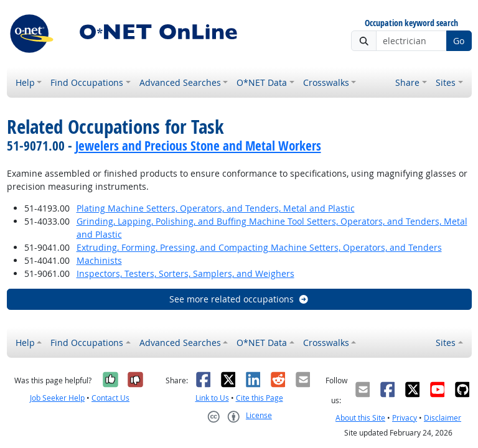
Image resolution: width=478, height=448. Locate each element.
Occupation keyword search (411, 23)
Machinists (99, 260)
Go (459, 41)
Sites (446, 82)
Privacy (405, 418)
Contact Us (110, 398)
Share (407, 82)
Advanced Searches (180, 82)
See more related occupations (239, 299)
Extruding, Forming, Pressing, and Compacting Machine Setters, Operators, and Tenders (259, 247)
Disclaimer (443, 418)
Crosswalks (326, 82)
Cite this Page (260, 398)
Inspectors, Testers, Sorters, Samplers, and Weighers (185, 273)
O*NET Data (262, 82)
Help (25, 82)
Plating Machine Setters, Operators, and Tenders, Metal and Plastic (216, 208)
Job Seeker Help (57, 398)
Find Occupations (87, 82)
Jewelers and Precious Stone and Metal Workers (198, 146)
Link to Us (212, 398)
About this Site (360, 418)
